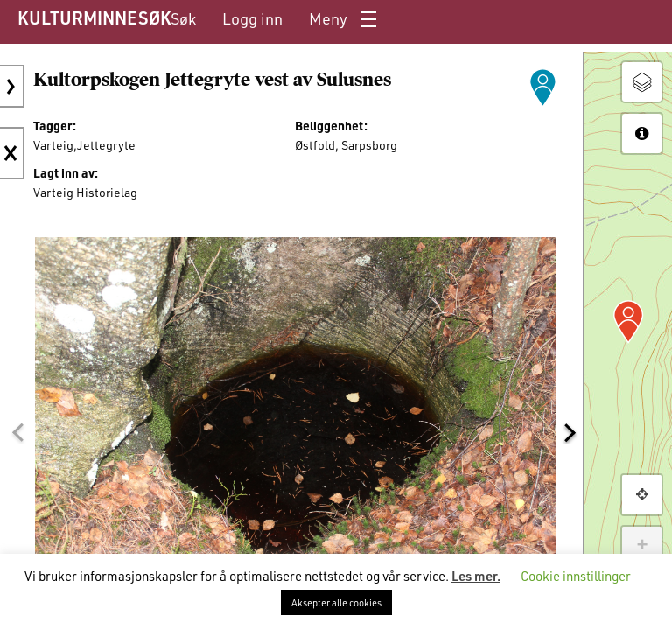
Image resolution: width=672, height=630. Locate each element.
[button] (17, 433)
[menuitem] (183, 19)
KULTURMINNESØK (94, 17)
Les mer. (476, 576)
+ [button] (642, 546)
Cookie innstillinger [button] (576, 576)
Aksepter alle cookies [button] (336, 602)
